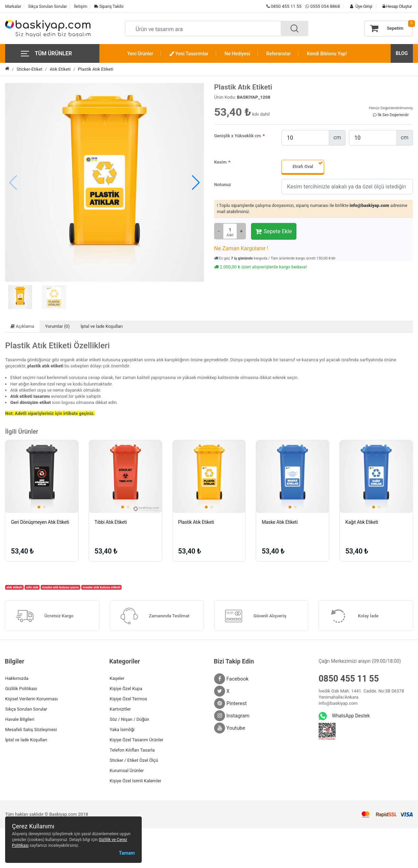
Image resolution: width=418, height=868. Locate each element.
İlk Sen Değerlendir (391, 115)
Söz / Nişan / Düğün (129, 719)
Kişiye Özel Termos (128, 699)
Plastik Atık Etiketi (96, 69)
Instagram (232, 716)
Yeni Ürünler (140, 54)
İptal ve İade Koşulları (102, 326)
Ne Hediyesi (238, 54)
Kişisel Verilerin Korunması (31, 699)
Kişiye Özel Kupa (126, 689)
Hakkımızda (17, 678)
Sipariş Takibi (109, 6)
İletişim (80, 6)
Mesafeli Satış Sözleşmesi (31, 730)
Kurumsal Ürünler (127, 771)
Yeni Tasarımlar (189, 54)
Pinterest (231, 703)
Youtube (230, 728)
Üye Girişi (359, 6)
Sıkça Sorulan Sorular (47, 6)
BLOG (402, 53)
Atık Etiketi (60, 69)
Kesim (220, 162)
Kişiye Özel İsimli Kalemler (135, 781)
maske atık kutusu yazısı (60, 587)
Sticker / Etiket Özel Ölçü (134, 760)
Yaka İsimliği (122, 730)
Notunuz (222, 185)
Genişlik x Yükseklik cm (238, 136)
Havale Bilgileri (20, 719)
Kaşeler (117, 678)
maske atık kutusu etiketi (101, 587)
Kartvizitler (120, 709)
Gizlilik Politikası (21, 689)
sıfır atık (32, 587)
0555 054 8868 (325, 6)
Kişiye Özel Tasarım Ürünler (136, 740)
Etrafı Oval (303, 166)
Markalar (13, 6)
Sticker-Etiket (29, 69)
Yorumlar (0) (57, 326)
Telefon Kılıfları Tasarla (132, 750)
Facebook (231, 679)
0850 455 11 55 (284, 6)
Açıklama (22, 326)
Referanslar (279, 54)
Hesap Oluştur (395, 6)
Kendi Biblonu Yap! (327, 54)
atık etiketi (14, 587)
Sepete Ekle (274, 232)
